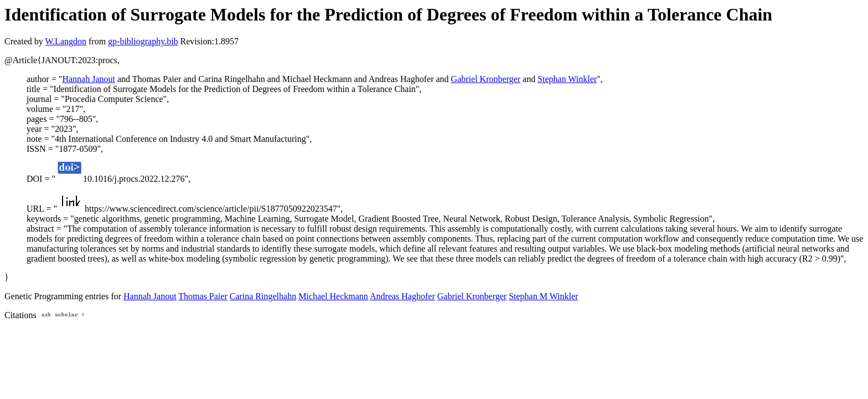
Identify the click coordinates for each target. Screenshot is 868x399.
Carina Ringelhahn (263, 296)
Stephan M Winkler (543, 296)
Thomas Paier (203, 296)
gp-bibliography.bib (143, 41)
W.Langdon (66, 41)
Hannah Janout (89, 79)
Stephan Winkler (567, 79)
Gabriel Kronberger (486, 79)
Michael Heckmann (333, 296)
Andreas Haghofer (402, 296)
